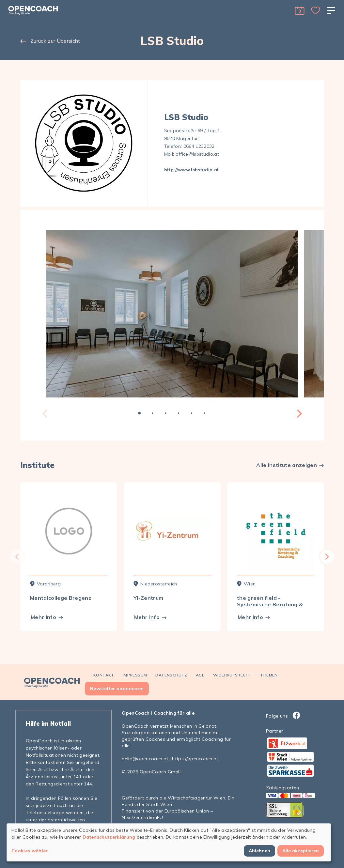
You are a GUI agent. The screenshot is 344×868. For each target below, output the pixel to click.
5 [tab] (192, 413)
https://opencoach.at (195, 759)
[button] (300, 10)
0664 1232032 (199, 146)
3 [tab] (165, 413)
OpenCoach (136, 713)
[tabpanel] (172, 314)
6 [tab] (205, 413)
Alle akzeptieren (301, 851)
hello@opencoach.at (145, 759)
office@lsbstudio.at (197, 154)
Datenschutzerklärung (109, 837)
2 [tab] (152, 413)
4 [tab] (179, 413)
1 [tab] (139, 413)
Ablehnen (259, 851)
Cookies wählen (30, 851)
